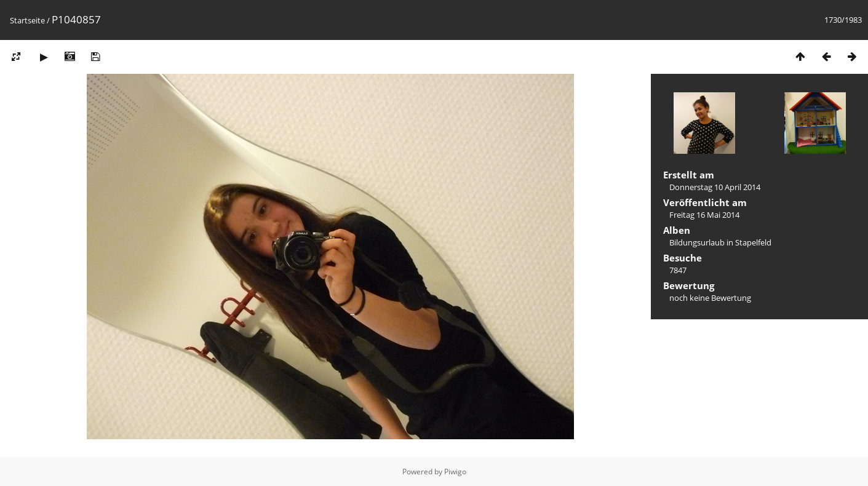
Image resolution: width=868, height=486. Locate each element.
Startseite (27, 20)
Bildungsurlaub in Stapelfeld (720, 242)
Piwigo (455, 472)
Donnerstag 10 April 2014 (715, 187)
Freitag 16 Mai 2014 (704, 215)
